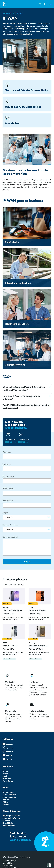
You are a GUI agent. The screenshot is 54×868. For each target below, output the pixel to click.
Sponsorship (7, 821)
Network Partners (9, 825)
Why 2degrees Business (11, 816)
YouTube (9, 755)
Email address (8, 501)
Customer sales (11, 440)
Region (5, 513)
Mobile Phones (8, 792)
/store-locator (39, 684)
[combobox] (27, 517)
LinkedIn (9, 759)
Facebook (9, 744)
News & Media (8, 823)
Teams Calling (8, 781)
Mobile (5, 771)
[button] (14, 596)
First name (7, 452)
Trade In (6, 804)
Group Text (7, 779)
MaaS (5, 776)
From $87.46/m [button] (36, 649)
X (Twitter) (9, 748)
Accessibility (7, 863)
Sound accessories (9, 797)
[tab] (14, 604)
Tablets (5, 802)
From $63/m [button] (35, 614)
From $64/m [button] (9, 649)
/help (15, 712)
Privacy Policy (8, 865)
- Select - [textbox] (9, 517)
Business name (8, 476)
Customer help (23, 440)
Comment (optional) (10, 537)
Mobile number (9, 489)
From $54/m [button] (9, 614)
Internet (5, 774)
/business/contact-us (15, 684)
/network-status (39, 712)
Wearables (6, 800)
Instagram (9, 752)
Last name (7, 464)
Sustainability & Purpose (11, 818)
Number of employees (11, 525)
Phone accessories (9, 795)
